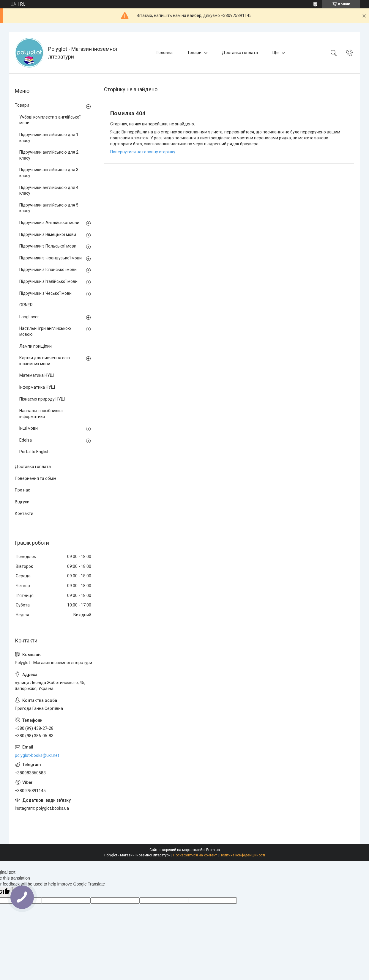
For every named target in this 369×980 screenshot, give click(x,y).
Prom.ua (213, 850)
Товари (194, 53)
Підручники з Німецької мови (48, 234)
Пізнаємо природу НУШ (42, 399)
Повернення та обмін (36, 478)
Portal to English (34, 452)
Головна (165, 53)
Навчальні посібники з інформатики (41, 414)
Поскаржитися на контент (195, 855)
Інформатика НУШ (37, 387)
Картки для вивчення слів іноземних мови (45, 361)
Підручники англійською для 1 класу (49, 138)
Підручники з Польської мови (48, 246)
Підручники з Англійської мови (49, 223)
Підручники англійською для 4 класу (49, 190)
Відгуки (22, 502)
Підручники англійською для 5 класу (49, 208)
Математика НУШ (37, 375)
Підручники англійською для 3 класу (49, 173)
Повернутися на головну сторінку (143, 152)
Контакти (24, 513)
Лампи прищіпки (36, 346)
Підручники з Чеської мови (45, 293)
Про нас (22, 490)
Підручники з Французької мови (51, 258)
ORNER (26, 305)
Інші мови (29, 428)
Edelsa (26, 440)
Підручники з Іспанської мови (48, 270)
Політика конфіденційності (242, 855)
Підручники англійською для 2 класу (49, 155)
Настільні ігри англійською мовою (45, 331)
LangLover (29, 317)
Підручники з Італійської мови (48, 281)
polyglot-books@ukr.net (37, 755)
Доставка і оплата (240, 53)
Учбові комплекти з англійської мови (50, 120)
